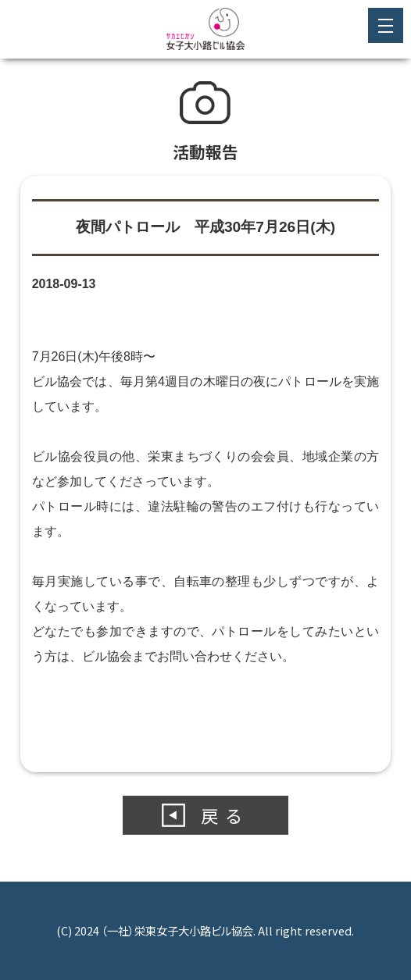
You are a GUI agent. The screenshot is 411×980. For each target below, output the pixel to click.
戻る (225, 815)
